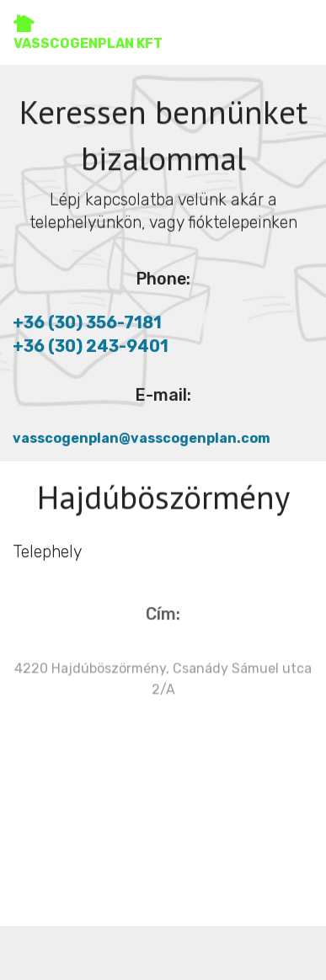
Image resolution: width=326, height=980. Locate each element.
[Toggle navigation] (299, 28)
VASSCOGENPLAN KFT (88, 32)
